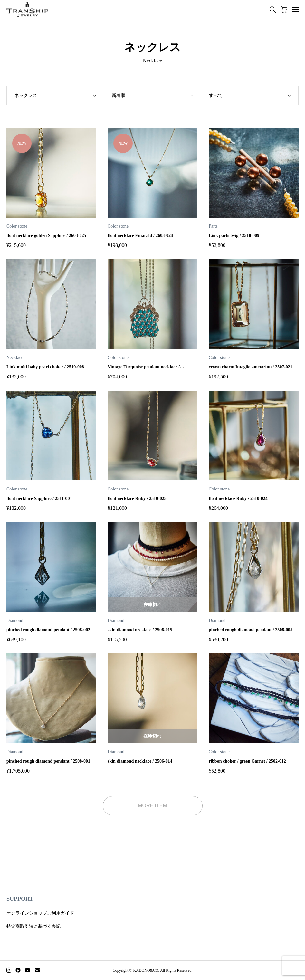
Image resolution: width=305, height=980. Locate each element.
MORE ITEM (152, 806)
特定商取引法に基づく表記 (33, 926)
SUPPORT (20, 899)
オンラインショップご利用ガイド (40, 913)
